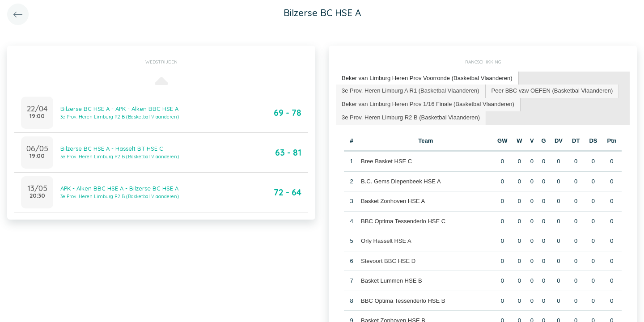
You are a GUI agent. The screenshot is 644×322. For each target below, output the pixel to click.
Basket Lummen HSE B (392, 281)
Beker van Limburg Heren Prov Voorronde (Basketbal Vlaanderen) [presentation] (427, 78)
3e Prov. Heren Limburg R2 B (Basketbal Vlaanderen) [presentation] (411, 117)
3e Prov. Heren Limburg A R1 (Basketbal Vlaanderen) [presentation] (411, 91)
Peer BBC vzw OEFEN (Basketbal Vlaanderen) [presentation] (552, 91)
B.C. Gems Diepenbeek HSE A (401, 181)
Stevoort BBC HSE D (388, 261)
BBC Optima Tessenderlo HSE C (403, 221)
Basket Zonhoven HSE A (393, 201)
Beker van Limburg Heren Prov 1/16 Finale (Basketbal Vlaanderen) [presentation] (428, 104)
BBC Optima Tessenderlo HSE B (403, 301)
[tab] (427, 78)
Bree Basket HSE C (386, 161)
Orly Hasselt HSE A (386, 241)
